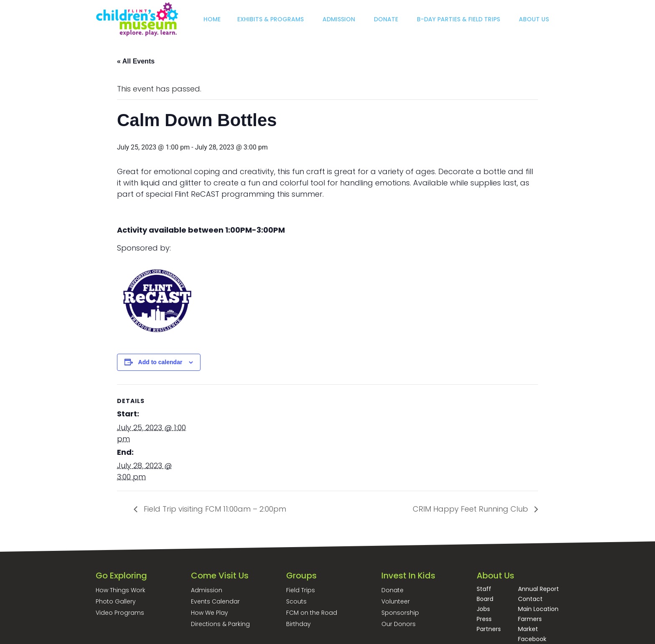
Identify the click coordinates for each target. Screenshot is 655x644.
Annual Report (538, 589)
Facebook (532, 639)
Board (485, 599)
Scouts (296, 601)
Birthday (298, 624)
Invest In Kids (408, 576)
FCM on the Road (312, 613)
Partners (489, 629)
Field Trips (301, 590)
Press (484, 619)
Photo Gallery (116, 601)
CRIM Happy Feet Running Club (471, 509)
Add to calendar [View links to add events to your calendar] (160, 362)
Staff (484, 589)
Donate (392, 590)
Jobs (483, 609)
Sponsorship (400, 613)
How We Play (209, 613)
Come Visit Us (220, 576)
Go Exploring (121, 576)
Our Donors (399, 624)
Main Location (538, 609)
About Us (495, 576)
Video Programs (120, 613)
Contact (530, 599)
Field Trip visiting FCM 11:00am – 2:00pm (214, 509)
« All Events (136, 61)
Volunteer (396, 601)
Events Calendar (215, 601)
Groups (301, 576)
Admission (207, 590)
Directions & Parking (220, 624)
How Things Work (121, 590)
